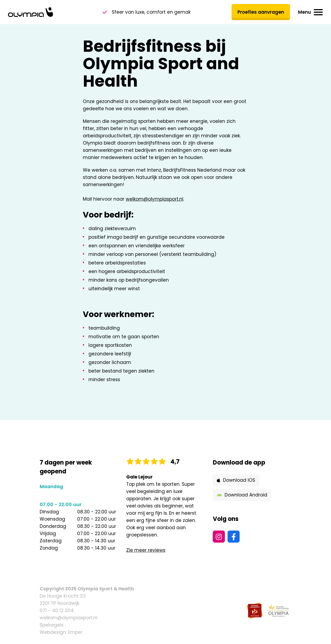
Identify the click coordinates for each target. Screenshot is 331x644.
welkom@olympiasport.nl (155, 199)
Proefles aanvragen (261, 12)
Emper (75, 632)
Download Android (242, 495)
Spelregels (52, 625)
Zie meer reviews (146, 550)
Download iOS (236, 480)
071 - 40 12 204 (57, 610)
